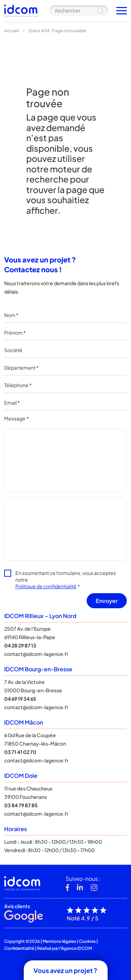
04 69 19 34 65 (20, 699)
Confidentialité (19, 948)
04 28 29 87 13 (20, 645)
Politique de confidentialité (46, 586)
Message (17, 418)
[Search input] (79, 11)
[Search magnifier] (100, 11)
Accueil (12, 31)
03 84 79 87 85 (21, 805)
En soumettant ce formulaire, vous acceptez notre (65, 580)
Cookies (87, 941)
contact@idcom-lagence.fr (36, 654)
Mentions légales (59, 941)
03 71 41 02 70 (20, 752)
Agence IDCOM (77, 948)
